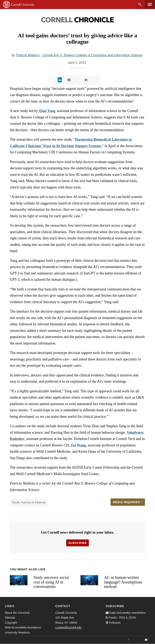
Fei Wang (78, 445)
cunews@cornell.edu (68, 627)
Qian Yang (47, 111)
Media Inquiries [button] (128, 502)
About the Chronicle (17, 613)
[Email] (146, 640)
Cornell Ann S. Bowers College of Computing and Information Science (92, 55)
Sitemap (10, 618)
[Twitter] (137, 640)
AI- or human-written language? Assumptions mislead (123, 582)
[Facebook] (128, 640)
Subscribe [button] (77, 543)
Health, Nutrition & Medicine (29, 502)
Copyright (11, 623)
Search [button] (140, 5)
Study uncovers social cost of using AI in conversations (51, 582)
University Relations (17, 632)
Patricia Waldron (28, 55)
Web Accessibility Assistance (23, 627)
